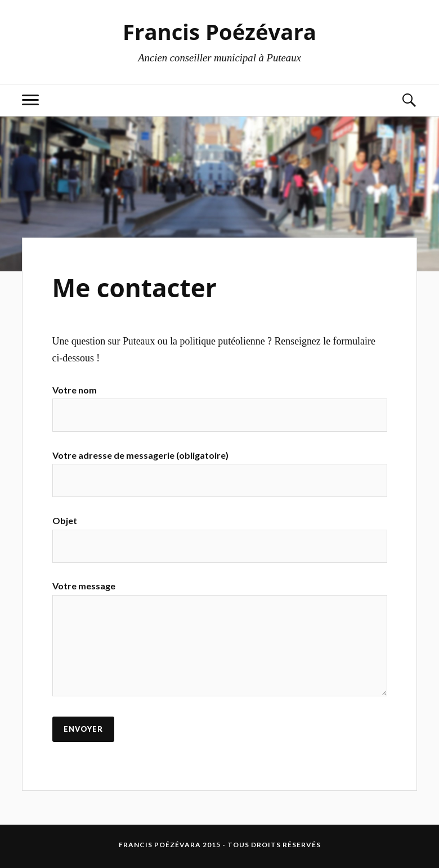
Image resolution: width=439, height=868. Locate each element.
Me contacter (135, 288)
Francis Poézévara (219, 32)
